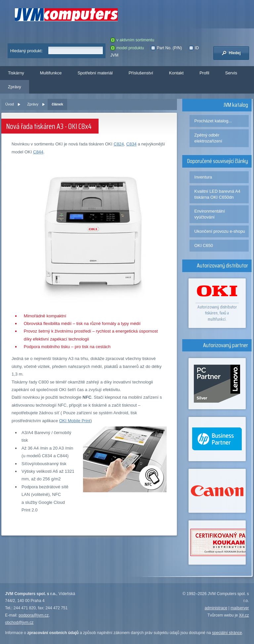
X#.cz (244, 615)
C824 (119, 144)
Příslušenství (141, 73)
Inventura (203, 177)
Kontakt (176, 73)
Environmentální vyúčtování (210, 214)
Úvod (10, 104)
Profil (204, 73)
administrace (216, 608)
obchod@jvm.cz (19, 623)
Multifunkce (51, 73)
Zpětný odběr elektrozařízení (208, 138)
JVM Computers (66, 15)
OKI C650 (204, 245)
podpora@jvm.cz (34, 615)
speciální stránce (227, 633)
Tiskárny (16, 73)
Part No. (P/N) (166, 48)
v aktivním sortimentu (132, 40)
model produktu (127, 48)
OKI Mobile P (72, 421)
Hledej (231, 53)
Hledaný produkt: (26, 51)
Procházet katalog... (213, 121)
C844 (38, 152)
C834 (131, 144)
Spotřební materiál (95, 73)
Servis (231, 73)
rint (87, 421)
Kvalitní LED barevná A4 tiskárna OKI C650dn (217, 194)
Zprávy (15, 87)
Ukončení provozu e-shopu (220, 231)
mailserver (240, 608)
